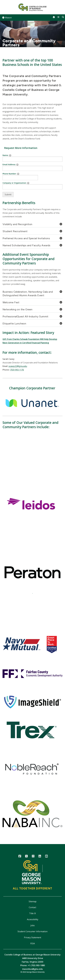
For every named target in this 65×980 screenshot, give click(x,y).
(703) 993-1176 (17, 370)
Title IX (32, 913)
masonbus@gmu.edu (32, 969)
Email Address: (11, 165)
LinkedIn (40, 857)
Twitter (26, 857)
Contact (32, 907)
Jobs (33, 925)
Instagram (33, 857)
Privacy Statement (33, 937)
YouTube (46, 857)
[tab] (32, 225)
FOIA (33, 943)
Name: (7, 155)
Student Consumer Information (32, 931)
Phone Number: (11, 174)
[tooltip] (10, 155)
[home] (54, 17)
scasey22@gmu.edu (18, 366)
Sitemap (33, 901)
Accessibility (33, 919)
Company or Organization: (16, 183)
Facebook (20, 857)
